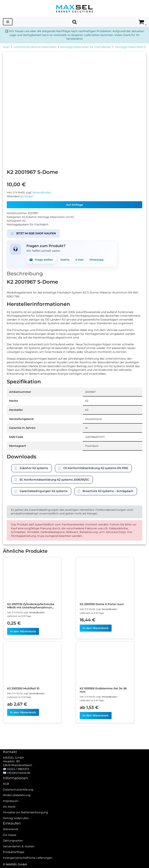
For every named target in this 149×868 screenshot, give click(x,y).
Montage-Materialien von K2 (56, 217)
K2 (24, 221)
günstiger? (27, 196)
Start (6, 47)
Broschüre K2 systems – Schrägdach (108, 491)
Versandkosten (42, 192)
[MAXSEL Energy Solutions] (74, 8)
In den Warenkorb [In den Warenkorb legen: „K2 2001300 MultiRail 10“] (23, 712)
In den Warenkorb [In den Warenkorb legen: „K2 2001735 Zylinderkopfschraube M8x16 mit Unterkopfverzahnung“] (23, 631)
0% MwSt (9, 807)
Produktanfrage (14, 852)
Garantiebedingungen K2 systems (44, 491)
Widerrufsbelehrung (17, 795)
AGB (6, 784)
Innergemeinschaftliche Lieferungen (28, 858)
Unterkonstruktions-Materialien (35, 47)
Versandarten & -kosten (19, 846)
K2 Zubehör (29, 217)
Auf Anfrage (75, 205)
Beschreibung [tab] (25, 274)
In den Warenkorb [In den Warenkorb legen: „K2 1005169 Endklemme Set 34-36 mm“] (96, 715)
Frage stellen (41, 260)
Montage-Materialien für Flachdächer (86, 47)
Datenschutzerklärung (18, 790)
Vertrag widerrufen (16, 818)
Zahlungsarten (13, 841)
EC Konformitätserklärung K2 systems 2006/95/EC (54, 480)
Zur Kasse (10, 835)
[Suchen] (74, 22)
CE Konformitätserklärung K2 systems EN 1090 (96, 468)
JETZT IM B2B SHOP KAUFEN (33, 234)
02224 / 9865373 (18, 769)
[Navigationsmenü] (8, 22)
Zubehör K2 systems (34, 468)
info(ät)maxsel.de (19, 773)
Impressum (11, 801)
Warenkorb (10, 829)
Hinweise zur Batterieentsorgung (26, 812)
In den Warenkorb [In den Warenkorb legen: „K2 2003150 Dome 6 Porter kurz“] (96, 628)
